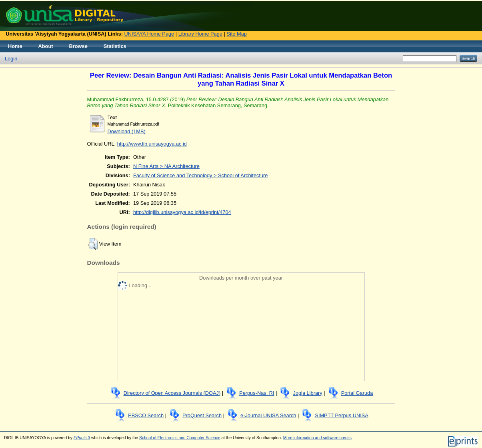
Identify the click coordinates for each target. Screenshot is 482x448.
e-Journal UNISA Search (268, 415)
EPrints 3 (82, 438)
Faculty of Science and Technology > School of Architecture (201, 175)
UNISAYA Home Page (149, 34)
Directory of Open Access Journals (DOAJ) (172, 393)
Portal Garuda (357, 393)
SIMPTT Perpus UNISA (341, 415)
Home (15, 46)
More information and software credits (317, 438)
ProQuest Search (202, 415)
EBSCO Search (146, 415)
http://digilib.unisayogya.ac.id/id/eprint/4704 (182, 212)
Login (11, 59)
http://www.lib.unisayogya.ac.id (152, 144)
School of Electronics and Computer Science (180, 438)
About (46, 46)
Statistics (115, 46)
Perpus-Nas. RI (257, 393)
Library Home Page (200, 34)
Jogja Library (307, 393)
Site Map (237, 34)
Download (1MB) (127, 131)
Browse (78, 46)
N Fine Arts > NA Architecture (166, 166)
